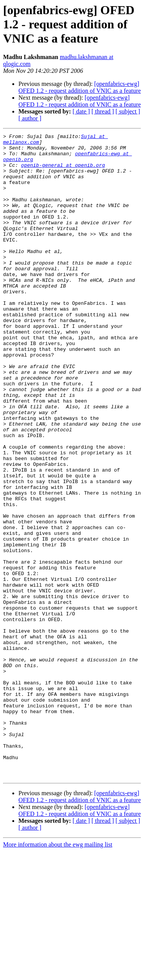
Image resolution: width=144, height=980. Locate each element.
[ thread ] (103, 111)
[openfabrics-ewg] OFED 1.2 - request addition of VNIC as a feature (80, 87)
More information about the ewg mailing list (58, 973)
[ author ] (30, 118)
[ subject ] (128, 111)
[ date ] (81, 111)
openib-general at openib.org (63, 172)
